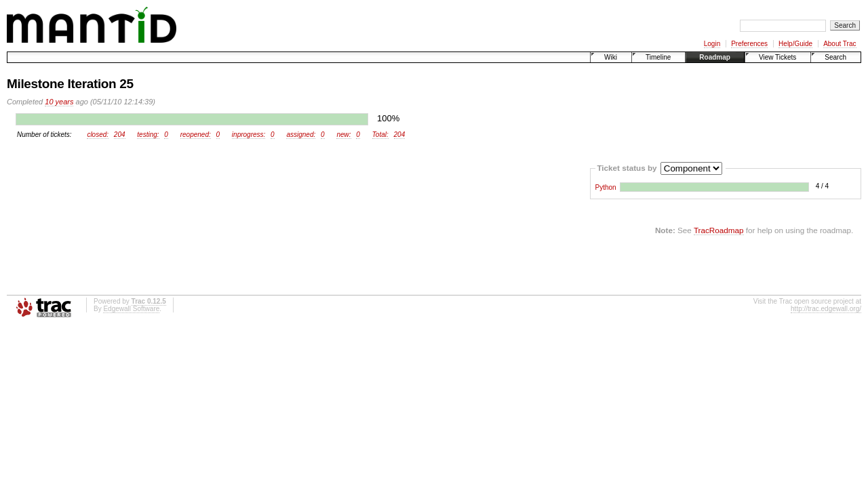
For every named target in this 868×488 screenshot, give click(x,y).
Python (606, 187)
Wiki (611, 57)
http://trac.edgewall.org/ (826, 309)
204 (120, 135)
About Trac (840, 44)
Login (712, 44)
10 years (59, 102)
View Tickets (777, 57)
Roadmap (715, 57)
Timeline (658, 57)
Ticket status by (627, 167)
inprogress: (249, 135)
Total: (380, 135)
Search (835, 57)
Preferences (749, 44)
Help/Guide (795, 44)
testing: (148, 135)
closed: (98, 135)
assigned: (301, 135)
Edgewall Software (131, 309)
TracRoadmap (719, 230)
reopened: (196, 135)
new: (343, 135)
